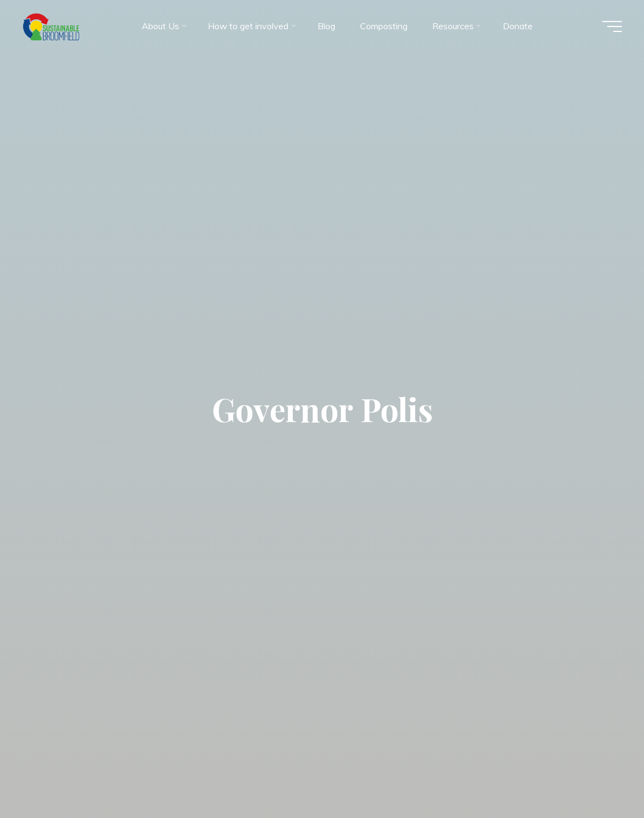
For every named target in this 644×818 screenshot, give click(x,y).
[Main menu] (612, 26)
